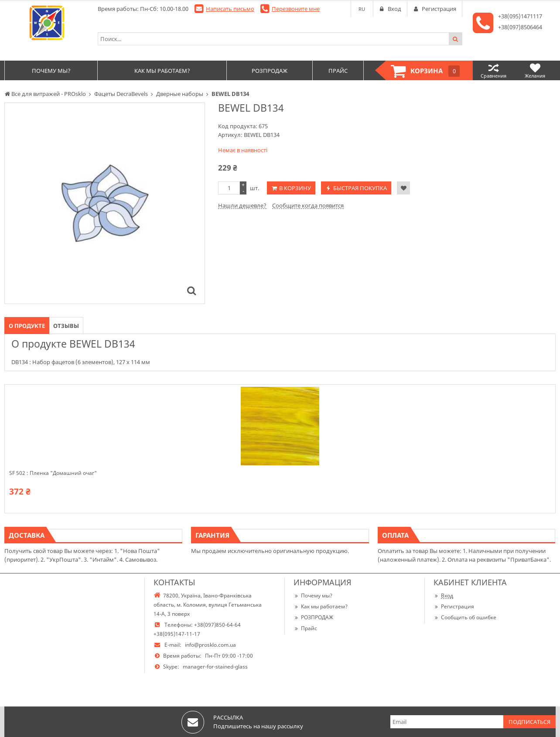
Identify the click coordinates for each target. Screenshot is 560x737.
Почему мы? (313, 595)
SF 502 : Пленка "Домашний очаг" (53, 473)
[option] (105, 203)
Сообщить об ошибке (465, 617)
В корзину (295, 188)
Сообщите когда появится (308, 205)
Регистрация (454, 606)
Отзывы (66, 326)
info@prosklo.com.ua (210, 645)
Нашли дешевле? (242, 205)
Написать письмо (230, 9)
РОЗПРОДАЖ (313, 617)
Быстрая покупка (360, 188)
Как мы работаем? (321, 606)
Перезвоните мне (296, 9)
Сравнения (493, 70)
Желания (535, 70)
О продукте (27, 326)
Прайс (305, 628)
